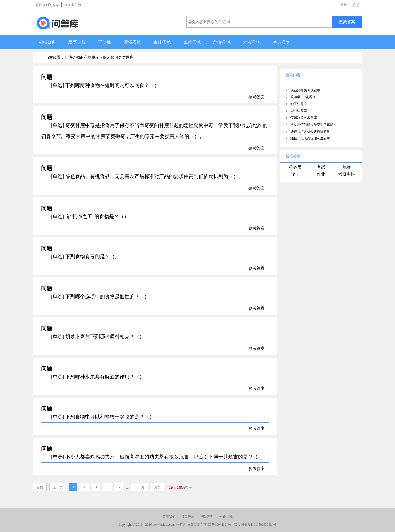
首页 (40, 487)
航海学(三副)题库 (303, 97)
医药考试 (192, 42)
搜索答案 (347, 22)
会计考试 (162, 42)
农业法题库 (299, 111)
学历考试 (282, 42)
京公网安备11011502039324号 (255, 525)
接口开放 (188, 517)
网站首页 (47, 42)
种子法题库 (299, 104)
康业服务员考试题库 (305, 90)
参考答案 (256, 97)
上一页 (58, 487)
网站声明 (207, 517)
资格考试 (132, 42)
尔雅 (346, 167)
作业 (321, 174)
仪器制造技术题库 (304, 118)
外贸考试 (252, 42)
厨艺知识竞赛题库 (118, 57)
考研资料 (346, 174)
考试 (321, 167)
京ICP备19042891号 (217, 525)
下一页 (139, 487)
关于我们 (169, 517)
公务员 (295, 167)
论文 (295, 174)
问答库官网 (73, 5)
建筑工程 (77, 42)
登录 (344, 5)
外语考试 (222, 42)
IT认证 (105, 42)
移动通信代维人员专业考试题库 (314, 125)
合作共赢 (226, 517)
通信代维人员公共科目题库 (310, 131)
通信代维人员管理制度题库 (310, 138)
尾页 (157, 487)
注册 (356, 5)
